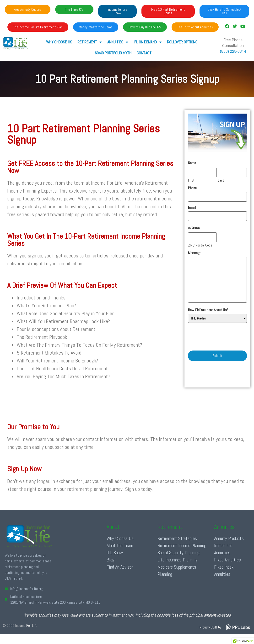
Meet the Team (120, 545)
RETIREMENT (89, 42)
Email (192, 207)
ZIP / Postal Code (200, 245)
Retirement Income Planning (182, 545)
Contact (144, 53)
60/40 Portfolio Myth (113, 53)
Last (221, 180)
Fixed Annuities (227, 560)
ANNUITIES (118, 42)
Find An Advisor (120, 567)
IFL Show (115, 553)
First (191, 180)
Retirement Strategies (177, 538)
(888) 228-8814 (233, 51)
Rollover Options (182, 42)
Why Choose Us (59, 42)
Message (195, 253)
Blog (111, 560)
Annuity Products (229, 538)
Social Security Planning (178, 553)
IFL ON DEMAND (147, 42)
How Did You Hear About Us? (208, 310)
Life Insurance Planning (178, 560)
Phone (192, 188)
